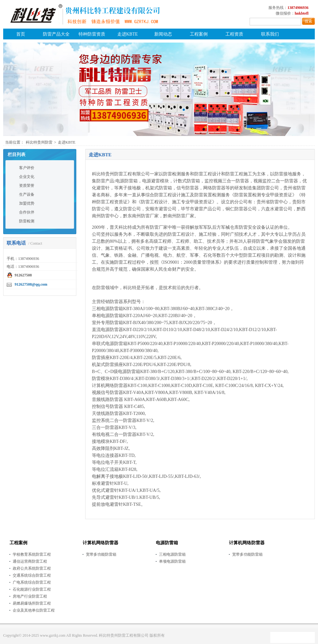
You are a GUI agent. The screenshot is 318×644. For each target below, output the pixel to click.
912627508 (23, 275)
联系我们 (270, 34)
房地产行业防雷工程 (30, 596)
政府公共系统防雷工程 (32, 568)
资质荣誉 (27, 186)
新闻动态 (163, 34)
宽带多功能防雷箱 (101, 554)
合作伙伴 (27, 212)
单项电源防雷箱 (172, 561)
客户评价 (27, 168)
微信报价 (283, 13)
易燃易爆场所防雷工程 (32, 603)
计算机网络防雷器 (100, 543)
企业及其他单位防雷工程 (34, 610)
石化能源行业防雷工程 (32, 589)
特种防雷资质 (92, 34)
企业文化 (27, 177)
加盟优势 (27, 203)
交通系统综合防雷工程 (32, 575)
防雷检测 (27, 221)
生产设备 (27, 194)
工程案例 (199, 34)
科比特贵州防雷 (39, 142)
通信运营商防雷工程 (30, 561)
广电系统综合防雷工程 (32, 582)
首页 (21, 34)
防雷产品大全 (56, 34)
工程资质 (234, 34)
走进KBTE (128, 34)
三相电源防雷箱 (172, 554)
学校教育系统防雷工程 (32, 554)
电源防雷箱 (167, 543)
